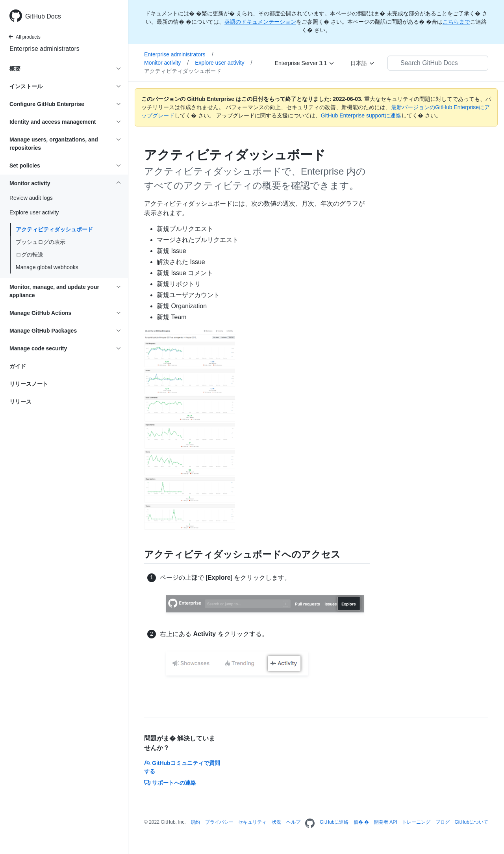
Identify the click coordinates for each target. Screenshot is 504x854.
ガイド (18, 366)
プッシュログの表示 (41, 242)
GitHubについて (471, 822)
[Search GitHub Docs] (438, 63)
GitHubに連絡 (334, 822)
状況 (276, 822)
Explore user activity (223, 63)
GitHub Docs (43, 16)
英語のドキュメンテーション (260, 22)
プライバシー (219, 822)
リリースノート (29, 384)
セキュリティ (252, 822)
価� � (361, 822)
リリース (20, 402)
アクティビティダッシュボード (54, 229)
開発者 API (386, 822)
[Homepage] (310, 824)
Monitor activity (166, 63)
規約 (195, 822)
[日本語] (363, 63)
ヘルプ (293, 822)
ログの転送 (30, 255)
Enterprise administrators (44, 49)
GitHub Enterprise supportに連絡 (361, 115)
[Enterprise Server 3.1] (305, 63)
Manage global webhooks (47, 267)
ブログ (443, 822)
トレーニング (416, 822)
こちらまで (456, 22)
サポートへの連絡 (170, 783)
